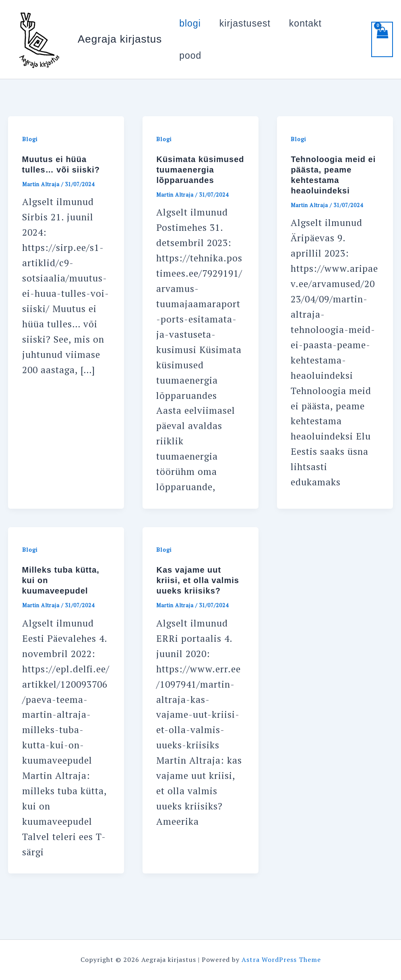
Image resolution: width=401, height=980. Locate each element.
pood (190, 55)
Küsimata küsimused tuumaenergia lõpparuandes (200, 170)
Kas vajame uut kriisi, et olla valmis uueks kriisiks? (197, 580)
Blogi (30, 139)
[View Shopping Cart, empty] (382, 39)
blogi (190, 23)
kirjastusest (245, 23)
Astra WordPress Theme (281, 959)
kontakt (305, 23)
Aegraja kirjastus (120, 39)
